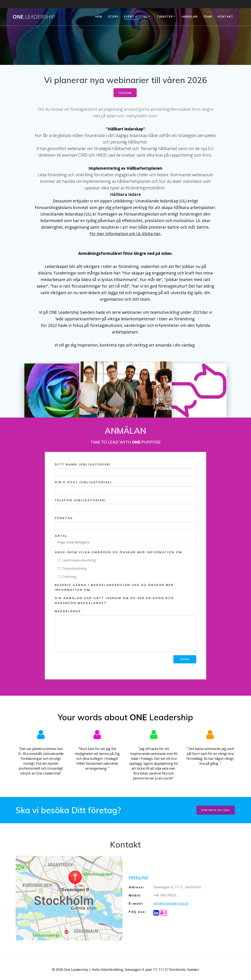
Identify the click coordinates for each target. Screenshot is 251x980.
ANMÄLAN (190, 16)
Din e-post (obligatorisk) (125, 488)
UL (146, 16)
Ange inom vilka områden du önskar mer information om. (119, 553)
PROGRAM (125, 93)
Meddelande (125, 631)
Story (113, 16)
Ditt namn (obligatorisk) (125, 470)
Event (129, 16)
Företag (125, 523)
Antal (61, 536)
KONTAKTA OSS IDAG (215, 810)
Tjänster (165, 16)
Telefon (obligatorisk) (125, 506)
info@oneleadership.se (171, 904)
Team (208, 16)
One (34, 17)
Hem (99, 16)
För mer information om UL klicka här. (125, 234)
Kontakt (225, 16)
